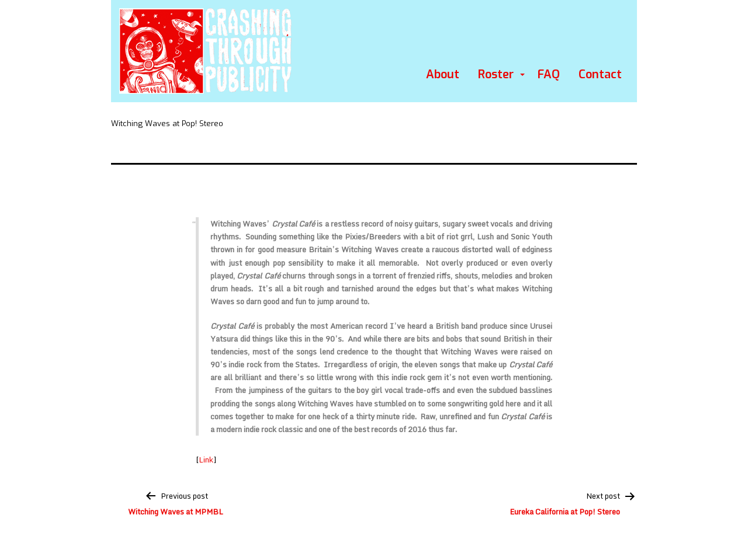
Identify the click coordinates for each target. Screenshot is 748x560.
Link (206, 460)
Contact (600, 74)
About (443, 74)
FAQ (549, 74)
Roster (496, 74)
